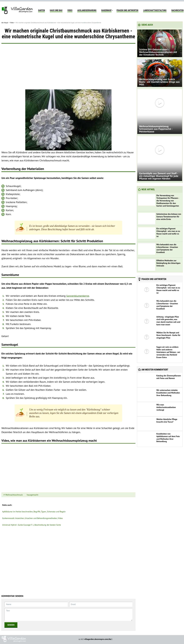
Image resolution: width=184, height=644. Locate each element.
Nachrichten (177, 10)
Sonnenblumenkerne (78, 296)
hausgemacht (32, 495)
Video (70, 10)
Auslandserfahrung (87, 10)
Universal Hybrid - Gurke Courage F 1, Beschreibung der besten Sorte (31, 525)
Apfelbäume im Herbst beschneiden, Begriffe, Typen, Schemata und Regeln (34, 512)
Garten (41, 10)
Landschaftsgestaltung (155, 10)
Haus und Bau (56, 10)
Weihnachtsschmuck (14, 495)
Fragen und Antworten (127, 10)
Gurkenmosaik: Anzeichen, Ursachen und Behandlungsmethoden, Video (32, 518)
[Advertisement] (68, 68)
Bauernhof (106, 10)
